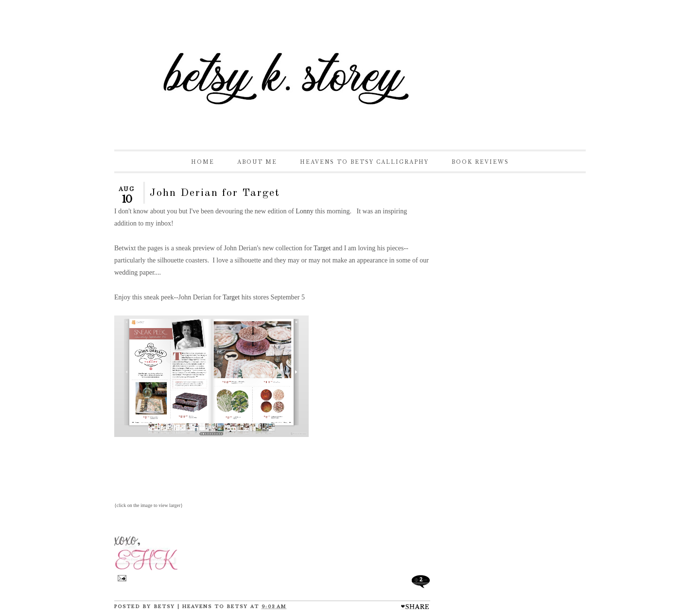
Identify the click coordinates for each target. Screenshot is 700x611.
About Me (257, 162)
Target (322, 248)
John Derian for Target (215, 193)
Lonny (304, 211)
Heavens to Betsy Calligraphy (364, 162)
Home (203, 162)
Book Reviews (480, 162)
